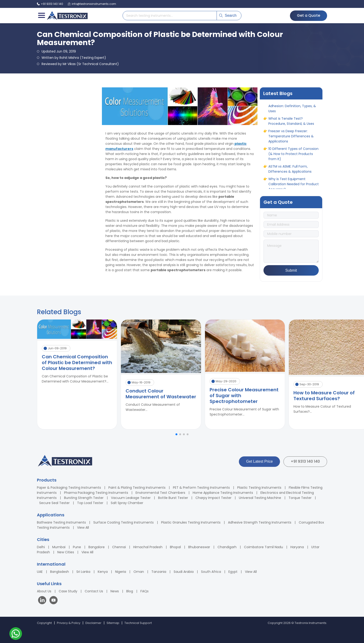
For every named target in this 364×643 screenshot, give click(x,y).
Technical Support (138, 623)
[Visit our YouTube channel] (54, 601)
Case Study (68, 591)
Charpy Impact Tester (213, 498)
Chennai (119, 547)
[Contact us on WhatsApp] (16, 634)
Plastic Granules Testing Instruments (191, 522)
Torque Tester (300, 498)
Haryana (297, 547)
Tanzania (159, 572)
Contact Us (94, 591)
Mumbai (59, 547)
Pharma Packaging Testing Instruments (96, 493)
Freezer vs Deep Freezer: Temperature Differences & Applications (291, 138)
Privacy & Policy (69, 623)
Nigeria (121, 572)
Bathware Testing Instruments (61, 522)
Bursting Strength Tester (84, 498)
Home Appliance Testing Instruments (223, 493)
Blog (130, 591)
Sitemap (113, 623)
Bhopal (175, 547)
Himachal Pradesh (148, 547)
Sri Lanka (83, 572)
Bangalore (97, 547)
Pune (77, 547)
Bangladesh (60, 572)
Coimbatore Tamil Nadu (263, 547)
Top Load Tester (90, 503)
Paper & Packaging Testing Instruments (69, 488)
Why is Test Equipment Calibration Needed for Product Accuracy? (294, 186)
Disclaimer (93, 623)
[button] (176, 434)
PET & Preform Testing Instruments (201, 488)
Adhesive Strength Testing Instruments (260, 522)
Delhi (41, 547)
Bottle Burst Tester (173, 498)
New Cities (66, 552)
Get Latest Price (259, 461)
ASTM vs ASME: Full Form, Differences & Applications (290, 171)
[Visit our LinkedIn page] (43, 601)
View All (83, 528)
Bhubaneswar (199, 547)
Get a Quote (309, 15)
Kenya (103, 572)
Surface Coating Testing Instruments (123, 522)
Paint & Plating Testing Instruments (137, 488)
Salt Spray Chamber (127, 503)
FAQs (145, 591)
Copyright (44, 623)
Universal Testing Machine (260, 498)
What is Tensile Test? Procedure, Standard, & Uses (291, 123)
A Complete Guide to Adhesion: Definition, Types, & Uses (292, 108)
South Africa (211, 572)
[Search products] (170, 16)
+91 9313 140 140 (305, 461)
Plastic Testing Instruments (259, 488)
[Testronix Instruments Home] (67, 16)
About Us (44, 591)
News (115, 591)
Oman (139, 572)
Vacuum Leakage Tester (131, 498)
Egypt (233, 572)
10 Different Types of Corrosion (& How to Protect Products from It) (293, 156)
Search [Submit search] (228, 15)
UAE (40, 572)
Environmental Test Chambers (160, 493)
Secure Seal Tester (54, 503)
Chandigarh (227, 547)
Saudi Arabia (184, 572)
